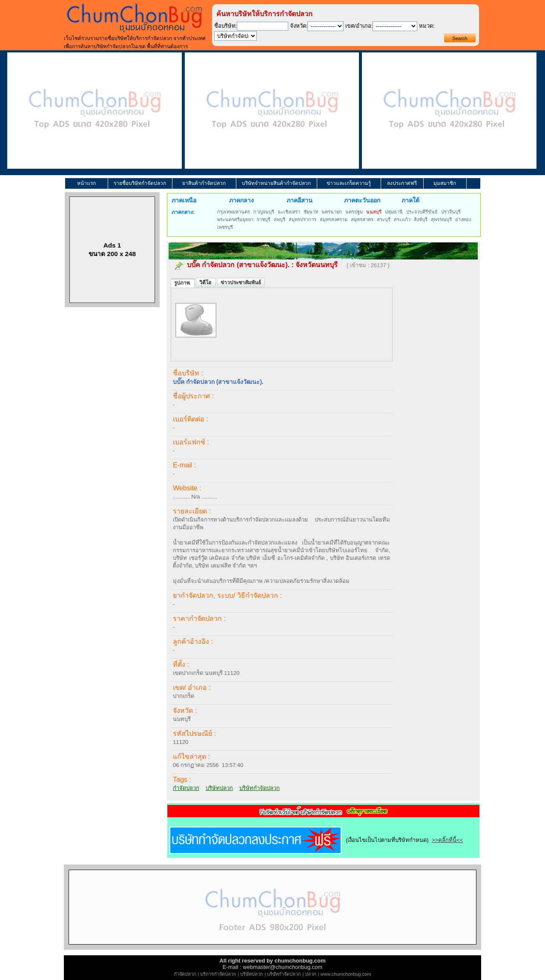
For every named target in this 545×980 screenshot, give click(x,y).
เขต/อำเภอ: (359, 26)
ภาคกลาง (241, 200)
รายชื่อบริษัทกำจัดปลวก (140, 183)
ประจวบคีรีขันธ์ (422, 212)
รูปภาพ (183, 283)
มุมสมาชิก (445, 183)
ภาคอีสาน (300, 200)
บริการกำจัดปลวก (218, 974)
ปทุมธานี (394, 212)
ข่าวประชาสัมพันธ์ (241, 282)
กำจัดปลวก (186, 788)
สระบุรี (384, 219)
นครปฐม (354, 212)
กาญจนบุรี (264, 212)
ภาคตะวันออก (362, 200)
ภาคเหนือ (184, 200)
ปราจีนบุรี (451, 212)
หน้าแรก (86, 183)
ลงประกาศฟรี (402, 183)
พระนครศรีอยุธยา (235, 219)
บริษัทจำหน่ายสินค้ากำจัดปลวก (276, 183)
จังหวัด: (299, 26)
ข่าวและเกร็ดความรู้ (349, 183)
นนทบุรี (374, 212)
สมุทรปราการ (303, 219)
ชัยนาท (311, 212)
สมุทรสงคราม (334, 219)
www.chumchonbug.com (346, 974)
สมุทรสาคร (362, 219)
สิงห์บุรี (421, 219)
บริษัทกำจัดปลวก (260, 788)
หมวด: (427, 26)
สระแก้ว (402, 219)
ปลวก (311, 974)
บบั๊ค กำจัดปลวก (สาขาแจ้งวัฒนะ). (238, 265)
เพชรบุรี (225, 227)
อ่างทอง (463, 219)
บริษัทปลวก (219, 788)
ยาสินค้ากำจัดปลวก (204, 183)
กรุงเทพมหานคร (234, 212)
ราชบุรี (264, 219)
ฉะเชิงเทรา (289, 212)
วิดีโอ (206, 282)
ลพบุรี (280, 219)
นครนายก (332, 212)
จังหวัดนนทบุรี (317, 265)
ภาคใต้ (410, 200)
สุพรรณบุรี (441, 219)
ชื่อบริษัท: (226, 26)
